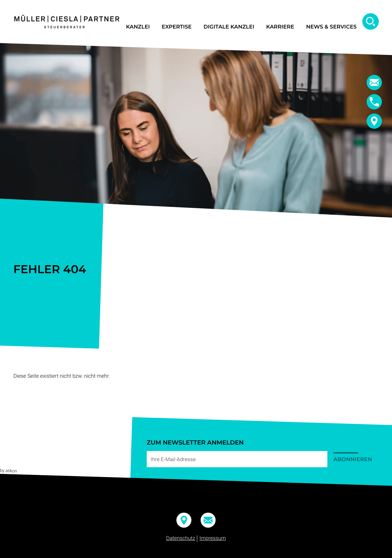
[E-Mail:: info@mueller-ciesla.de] (374, 82)
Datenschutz (181, 538)
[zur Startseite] (67, 22)
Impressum (213, 538)
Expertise (177, 27)
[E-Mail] (237, 459)
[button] (374, 102)
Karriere (280, 27)
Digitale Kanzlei (229, 27)
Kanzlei (138, 27)
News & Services (331, 27)
